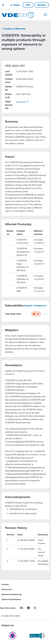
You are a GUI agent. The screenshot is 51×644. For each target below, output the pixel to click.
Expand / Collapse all (35, 305)
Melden (42, 5)
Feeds (16, 5)
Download (21, 102)
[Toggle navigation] (45, 14)
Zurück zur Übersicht (14, 29)
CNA (28, 5)
